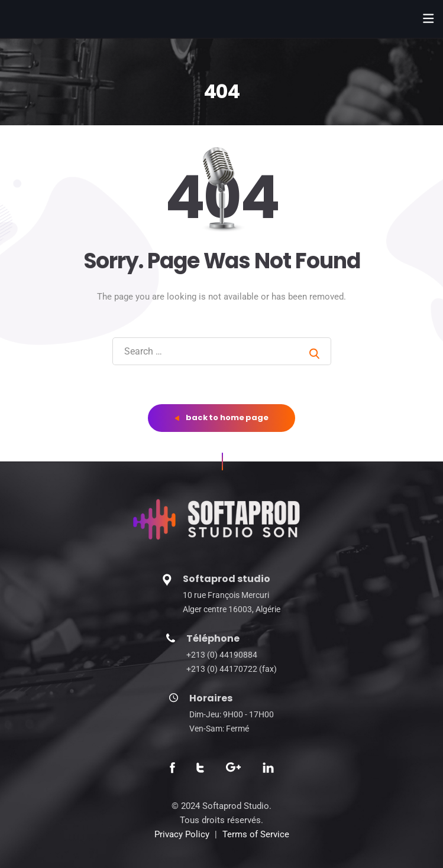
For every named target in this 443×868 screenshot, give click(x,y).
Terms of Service (256, 834)
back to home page (221, 417)
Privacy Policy (182, 834)
